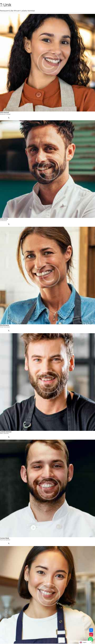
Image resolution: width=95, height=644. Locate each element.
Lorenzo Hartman (6, 432)
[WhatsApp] (91, 640)
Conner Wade (5, 538)
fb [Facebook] (91, 630)
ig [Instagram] (91, 635)
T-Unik (6, 5)
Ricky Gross (4, 219)
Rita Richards (4, 325)
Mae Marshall (4, 112)
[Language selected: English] (85, 642)
